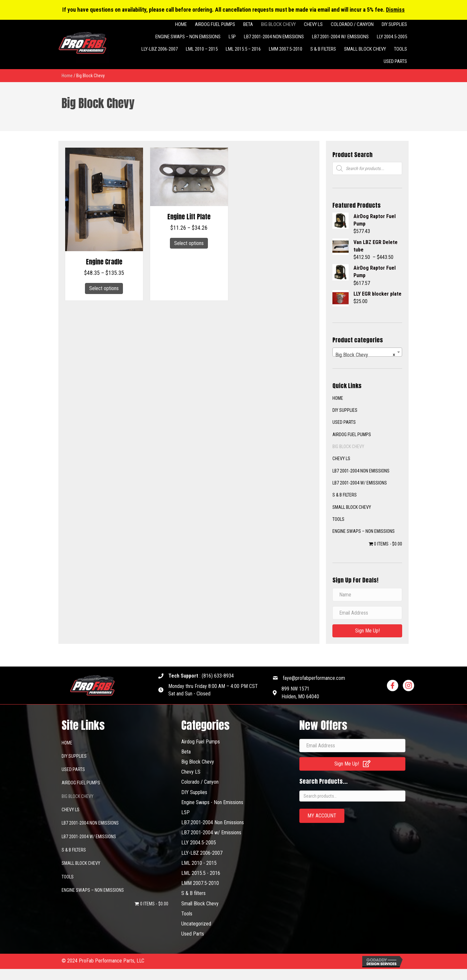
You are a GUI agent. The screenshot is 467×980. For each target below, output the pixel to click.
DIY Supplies (194, 792)
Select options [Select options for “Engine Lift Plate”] (189, 243)
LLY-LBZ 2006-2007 (202, 853)
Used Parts (344, 422)
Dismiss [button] (395, 10)
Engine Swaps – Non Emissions (364, 531)
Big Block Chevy (348, 447)
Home (67, 76)
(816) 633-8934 (218, 676)
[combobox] (367, 352)
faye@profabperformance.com (314, 678)
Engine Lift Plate (189, 217)
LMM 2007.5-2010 (200, 883)
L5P (186, 812)
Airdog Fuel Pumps (352, 435)
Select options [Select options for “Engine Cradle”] (104, 288)
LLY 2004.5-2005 (199, 843)
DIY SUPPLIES (345, 410)
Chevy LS (341, 459)
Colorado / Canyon (200, 782)
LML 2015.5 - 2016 (201, 873)
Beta (186, 752)
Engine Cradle (104, 262)
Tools (338, 519)
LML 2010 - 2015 (199, 863)
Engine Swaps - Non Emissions (212, 802)
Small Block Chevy (352, 507)
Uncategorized (196, 924)
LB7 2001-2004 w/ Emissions (360, 483)
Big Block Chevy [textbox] (365, 355)
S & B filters (345, 495)
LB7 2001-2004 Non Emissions (361, 471)
